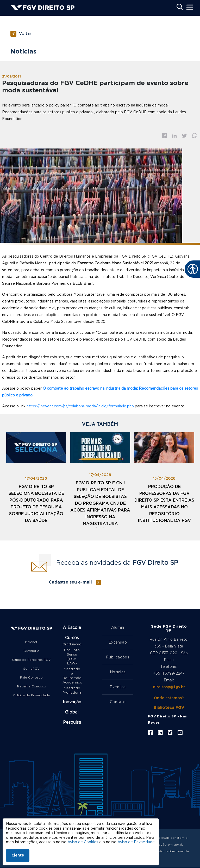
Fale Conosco (31, 677)
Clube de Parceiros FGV (31, 660)
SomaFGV (31, 669)
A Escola (72, 628)
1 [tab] (96, 527)
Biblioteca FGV (169, 708)
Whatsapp (195, 136)
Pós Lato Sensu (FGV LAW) (72, 657)
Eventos (118, 687)
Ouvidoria (31, 651)
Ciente (18, 855)
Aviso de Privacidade (136, 842)
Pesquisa (72, 722)
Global (72, 712)
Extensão (118, 643)
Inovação (72, 702)
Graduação (72, 644)
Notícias (118, 672)
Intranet (31, 642)
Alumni (118, 628)
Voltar (25, 34)
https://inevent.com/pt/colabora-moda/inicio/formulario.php (80, 406)
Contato (118, 702)
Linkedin (174, 136)
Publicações (118, 657)
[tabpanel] (36, 480)
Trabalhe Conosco (31, 686)
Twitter (185, 136)
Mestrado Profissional (72, 691)
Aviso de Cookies (83, 842)
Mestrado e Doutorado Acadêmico (72, 676)
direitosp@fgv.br (169, 687)
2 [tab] (104, 527)
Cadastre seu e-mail (70, 582)
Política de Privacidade (31, 695)
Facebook (164, 136)
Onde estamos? (169, 698)
